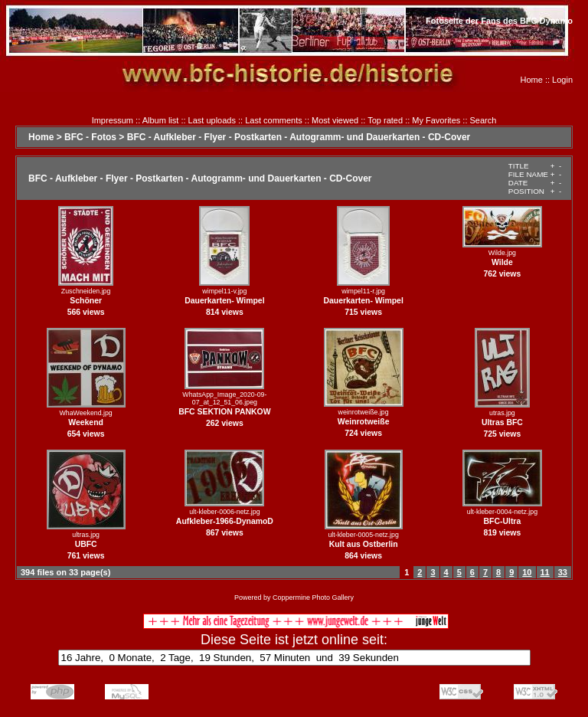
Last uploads (212, 120)
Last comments (274, 120)
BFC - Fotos (90, 137)
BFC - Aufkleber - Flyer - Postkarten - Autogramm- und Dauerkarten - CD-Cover (299, 137)
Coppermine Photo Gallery (313, 597)
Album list (161, 120)
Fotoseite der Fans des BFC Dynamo (499, 21)
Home (532, 80)
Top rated (385, 120)
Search (483, 120)
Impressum (113, 120)
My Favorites (436, 120)
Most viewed (335, 120)
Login (562, 80)
